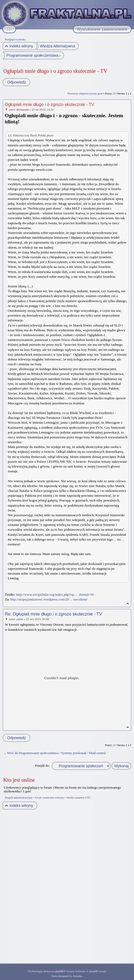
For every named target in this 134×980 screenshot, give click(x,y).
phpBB (59, 971)
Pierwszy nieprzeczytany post (85, 93)
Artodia (77, 976)
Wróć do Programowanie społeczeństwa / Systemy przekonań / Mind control (56, 753)
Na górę (128, 604)
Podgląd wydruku (15, 39)
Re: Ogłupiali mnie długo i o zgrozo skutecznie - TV (53, 614)
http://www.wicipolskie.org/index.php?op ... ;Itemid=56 (55, 595)
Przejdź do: (42, 766)
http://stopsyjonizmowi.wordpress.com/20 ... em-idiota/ (49, 599)
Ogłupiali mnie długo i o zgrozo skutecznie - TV (55, 71)
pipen (20, 619)
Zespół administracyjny (19, 797)
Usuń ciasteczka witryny (50, 797)
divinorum (23, 109)
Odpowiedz (16, 82)
